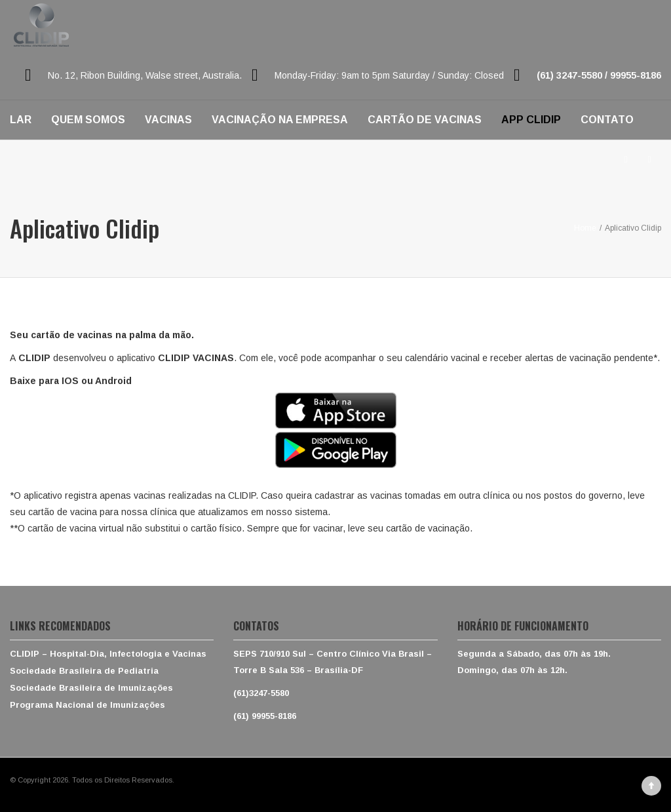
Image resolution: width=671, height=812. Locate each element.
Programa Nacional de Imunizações (87, 705)
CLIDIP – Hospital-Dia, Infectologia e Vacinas (108, 654)
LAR (21, 120)
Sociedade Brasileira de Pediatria (84, 671)
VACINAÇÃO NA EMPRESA (280, 120)
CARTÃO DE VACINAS (425, 120)
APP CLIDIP (531, 120)
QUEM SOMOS (88, 120)
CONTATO (607, 120)
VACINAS (168, 120)
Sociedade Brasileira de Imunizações (91, 688)
